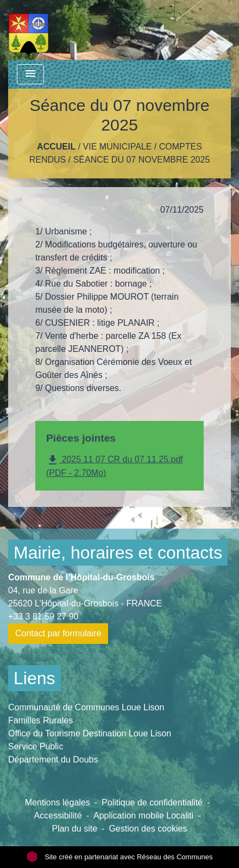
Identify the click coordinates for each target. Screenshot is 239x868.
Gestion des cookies (148, 829)
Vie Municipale (118, 147)
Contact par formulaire (58, 633)
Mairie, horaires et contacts (118, 553)
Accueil (56, 147)
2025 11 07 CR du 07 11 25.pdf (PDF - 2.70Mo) (115, 466)
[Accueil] (29, 30)
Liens (34, 678)
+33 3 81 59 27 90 (43, 616)
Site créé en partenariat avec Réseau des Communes (120, 857)
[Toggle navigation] (30, 74)
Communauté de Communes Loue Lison (86, 707)
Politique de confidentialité (152, 802)
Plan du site (74, 829)
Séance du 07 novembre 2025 (142, 160)
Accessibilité (58, 816)
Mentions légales (58, 802)
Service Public (36, 746)
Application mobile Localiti (143, 816)
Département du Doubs (53, 759)
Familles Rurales (40, 720)
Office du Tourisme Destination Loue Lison (90, 733)
